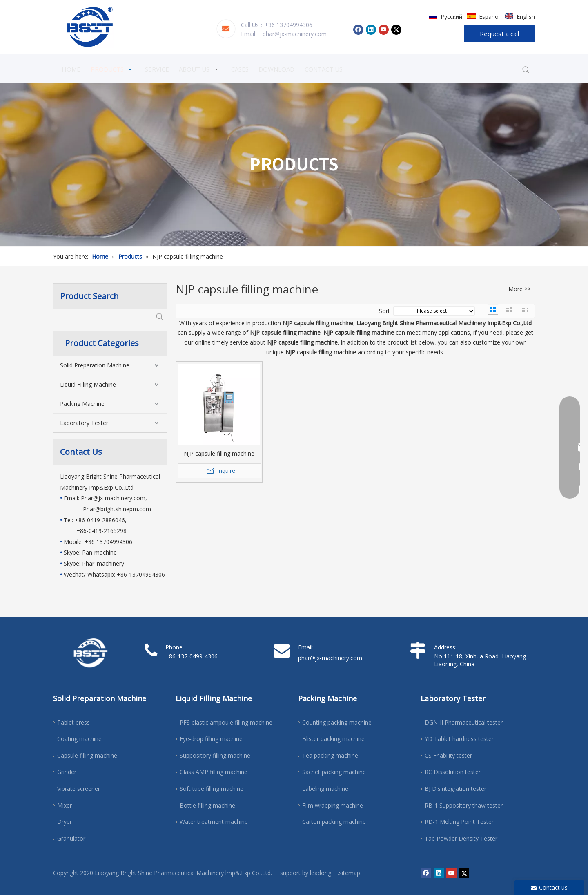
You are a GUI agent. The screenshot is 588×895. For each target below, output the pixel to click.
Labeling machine (325, 789)
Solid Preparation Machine (95, 365)
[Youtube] (384, 29)
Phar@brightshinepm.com (117, 509)
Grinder (67, 772)
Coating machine (79, 739)
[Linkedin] (371, 29)
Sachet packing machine (334, 772)
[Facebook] (358, 29)
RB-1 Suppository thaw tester (464, 805)
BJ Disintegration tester (455, 789)
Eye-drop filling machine (211, 739)
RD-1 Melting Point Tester (459, 822)
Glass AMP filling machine (214, 772)
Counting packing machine (337, 722)
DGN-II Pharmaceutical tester (464, 722)
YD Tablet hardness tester (459, 739)
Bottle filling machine (207, 805)
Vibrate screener (79, 789)
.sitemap (349, 873)
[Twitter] (396, 29)
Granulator (71, 838)
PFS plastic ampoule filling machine (226, 722)
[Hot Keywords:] (526, 70)
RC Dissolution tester (453, 772)
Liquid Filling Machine (88, 384)
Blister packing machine (333, 739)
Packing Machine (82, 404)
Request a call (499, 34)
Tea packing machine (330, 755)
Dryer (65, 822)
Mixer (65, 805)
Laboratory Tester (84, 423)
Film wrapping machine (333, 805)
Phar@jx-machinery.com (113, 498)
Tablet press (73, 722)
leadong (321, 873)
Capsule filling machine (87, 755)
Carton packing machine (334, 822)
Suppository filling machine (215, 755)
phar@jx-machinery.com (295, 34)
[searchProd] (103, 317)
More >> (520, 289)
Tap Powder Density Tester (461, 838)
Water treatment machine (214, 822)
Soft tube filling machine (212, 789)
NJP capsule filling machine (219, 453)
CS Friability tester (448, 755)
